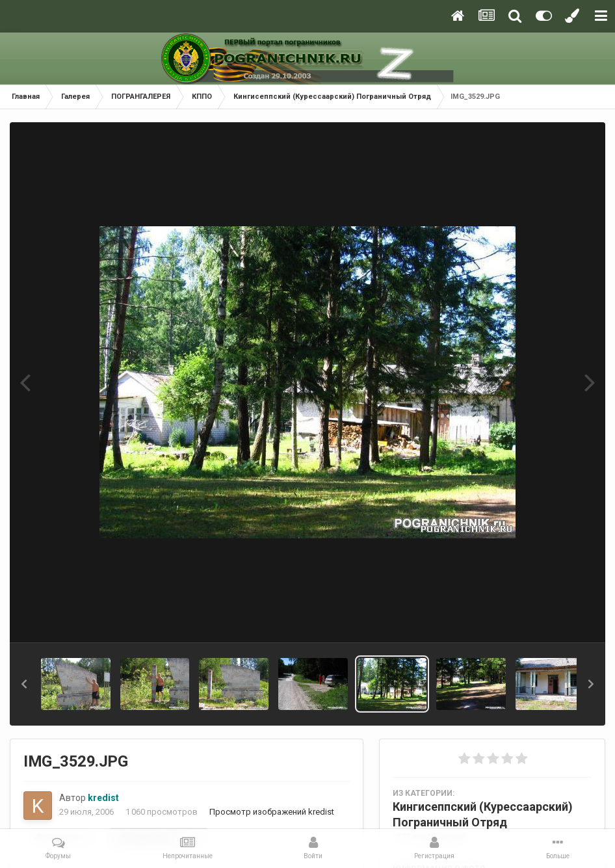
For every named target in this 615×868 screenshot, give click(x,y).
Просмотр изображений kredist (272, 812)
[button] (24, 684)
